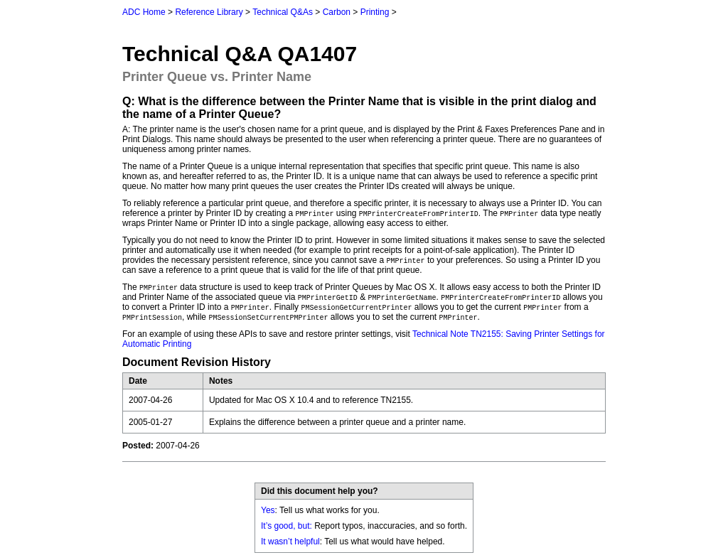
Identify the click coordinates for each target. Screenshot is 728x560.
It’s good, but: (287, 526)
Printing (375, 12)
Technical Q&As (283, 12)
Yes (268, 510)
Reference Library (209, 12)
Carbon (337, 12)
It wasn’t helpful (290, 542)
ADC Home (144, 12)
